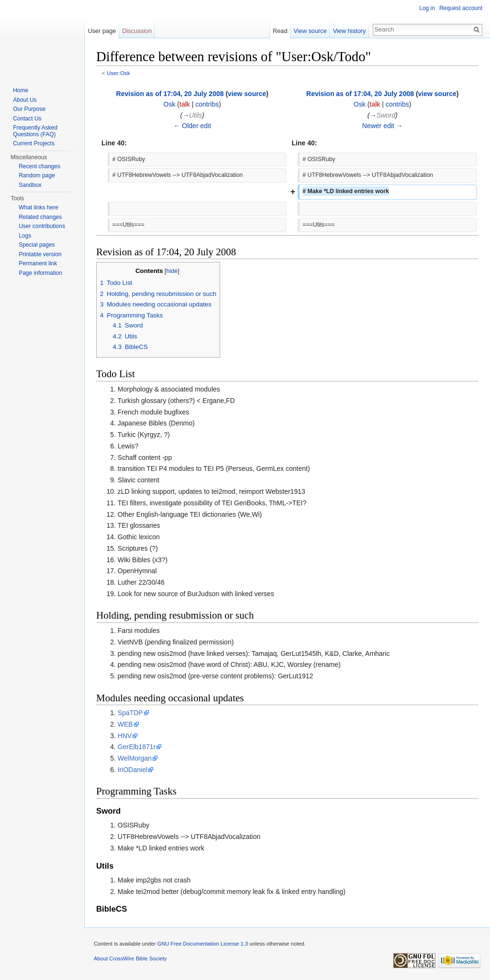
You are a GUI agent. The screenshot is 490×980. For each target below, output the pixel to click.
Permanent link (38, 263)
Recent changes (39, 166)
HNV (125, 736)
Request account (461, 8)
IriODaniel (133, 770)
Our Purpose (29, 109)
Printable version (40, 254)
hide (172, 271)
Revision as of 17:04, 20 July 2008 (170, 94)
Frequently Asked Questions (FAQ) (35, 131)
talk (185, 104)
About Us (25, 100)
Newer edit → (383, 126)
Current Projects (34, 143)
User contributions (42, 226)
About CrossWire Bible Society (130, 958)
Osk (170, 104)
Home (21, 90)
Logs (25, 236)
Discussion (137, 31)
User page (102, 31)
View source (310, 31)
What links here (39, 207)
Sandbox (30, 185)
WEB (125, 724)
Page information (40, 273)
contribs (207, 104)
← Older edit (192, 126)
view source (247, 94)
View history (350, 31)
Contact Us (27, 119)
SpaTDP (130, 713)
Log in (427, 8)
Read (280, 31)
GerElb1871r (137, 747)
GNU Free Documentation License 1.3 (202, 944)
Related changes (40, 217)
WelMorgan (135, 758)
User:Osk (118, 73)
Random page (37, 175)
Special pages (37, 245)
